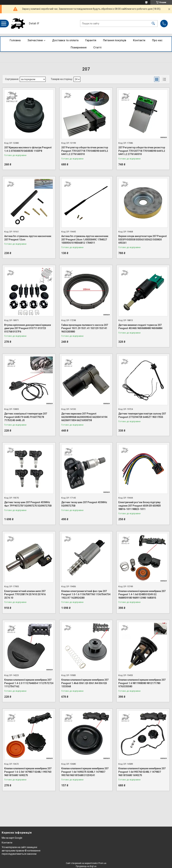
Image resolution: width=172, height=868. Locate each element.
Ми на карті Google (12, 838)
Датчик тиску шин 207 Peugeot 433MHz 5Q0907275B (84, 504)
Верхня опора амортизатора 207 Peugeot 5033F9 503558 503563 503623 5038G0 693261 (143, 239)
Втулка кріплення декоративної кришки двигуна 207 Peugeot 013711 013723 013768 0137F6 (28, 328)
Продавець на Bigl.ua (86, 866)
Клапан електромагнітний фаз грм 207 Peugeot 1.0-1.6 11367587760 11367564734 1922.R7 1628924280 (86, 594)
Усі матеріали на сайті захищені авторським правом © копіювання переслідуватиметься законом (21, 851)
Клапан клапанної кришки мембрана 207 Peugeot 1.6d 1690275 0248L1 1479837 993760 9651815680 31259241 (85, 772)
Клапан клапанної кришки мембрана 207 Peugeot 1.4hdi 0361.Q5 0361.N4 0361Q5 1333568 (85, 683)
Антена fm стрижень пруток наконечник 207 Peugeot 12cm (28, 238)
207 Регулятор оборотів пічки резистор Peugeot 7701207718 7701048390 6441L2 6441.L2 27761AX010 (85, 151)
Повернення (79, 47)
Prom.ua (102, 863)
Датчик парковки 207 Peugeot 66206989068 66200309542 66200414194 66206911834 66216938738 (84, 417)
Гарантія (91, 40)
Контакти (139, 40)
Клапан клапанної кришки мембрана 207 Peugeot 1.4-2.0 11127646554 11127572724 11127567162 (29, 683)
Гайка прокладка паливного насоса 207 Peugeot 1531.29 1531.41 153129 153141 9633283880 (85, 328)
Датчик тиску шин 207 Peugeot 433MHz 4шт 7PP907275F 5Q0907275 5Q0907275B (28, 504)
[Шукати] (153, 24)
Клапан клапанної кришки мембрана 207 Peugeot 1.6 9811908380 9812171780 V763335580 (142, 683)
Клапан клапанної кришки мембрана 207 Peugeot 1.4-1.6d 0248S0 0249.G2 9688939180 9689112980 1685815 (142, 594)
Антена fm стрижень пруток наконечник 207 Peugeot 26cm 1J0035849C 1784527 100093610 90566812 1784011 (85, 239)
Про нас (157, 40)
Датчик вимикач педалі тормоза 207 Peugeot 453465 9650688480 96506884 (140, 327)
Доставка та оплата (65, 40)
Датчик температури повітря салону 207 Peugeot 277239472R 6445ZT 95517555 (142, 415)
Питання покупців (115, 40)
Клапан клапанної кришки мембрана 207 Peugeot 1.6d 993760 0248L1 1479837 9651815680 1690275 (142, 772)
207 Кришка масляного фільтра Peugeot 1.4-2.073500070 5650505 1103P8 (28, 149)
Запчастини (35, 40)
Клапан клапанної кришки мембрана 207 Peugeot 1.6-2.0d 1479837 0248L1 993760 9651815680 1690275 (28, 772)
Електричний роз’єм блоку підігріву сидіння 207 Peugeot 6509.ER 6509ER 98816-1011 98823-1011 (140, 506)
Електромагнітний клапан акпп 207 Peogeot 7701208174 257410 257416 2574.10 (25, 594)
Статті (97, 47)
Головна (15, 40)
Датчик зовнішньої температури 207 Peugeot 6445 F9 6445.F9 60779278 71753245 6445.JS (26, 417)
